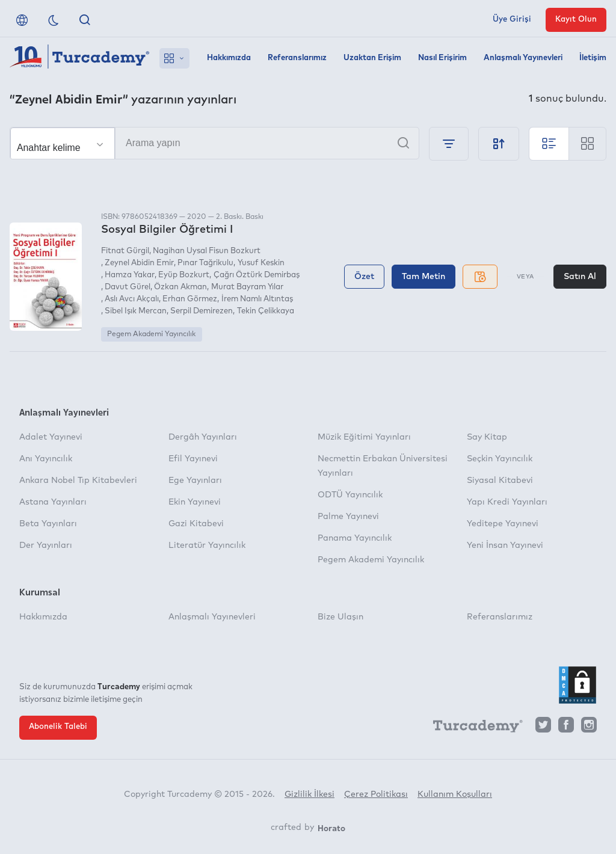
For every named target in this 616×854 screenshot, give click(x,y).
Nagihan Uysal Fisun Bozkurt (207, 251)
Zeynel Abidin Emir (139, 263)
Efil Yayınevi (193, 459)
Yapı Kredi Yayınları (507, 502)
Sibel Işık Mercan (136, 311)
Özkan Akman (180, 287)
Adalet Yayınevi (51, 437)
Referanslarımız (297, 58)
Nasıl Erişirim (442, 58)
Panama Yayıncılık (355, 538)
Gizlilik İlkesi (310, 794)
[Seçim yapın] (63, 144)
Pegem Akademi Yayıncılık (151, 334)
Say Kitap (487, 437)
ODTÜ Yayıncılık (350, 495)
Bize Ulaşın (340, 617)
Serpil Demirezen (202, 311)
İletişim (593, 58)
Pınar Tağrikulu (205, 263)
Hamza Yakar (130, 275)
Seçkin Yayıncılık (500, 459)
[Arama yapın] (214, 143)
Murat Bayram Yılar (247, 287)
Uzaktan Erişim (372, 58)
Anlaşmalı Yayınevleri (523, 58)
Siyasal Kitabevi (500, 481)
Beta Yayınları (48, 524)
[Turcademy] (472, 728)
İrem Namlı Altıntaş (257, 299)
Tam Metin (423, 277)
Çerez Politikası (376, 794)
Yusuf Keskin (261, 263)
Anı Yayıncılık (46, 459)
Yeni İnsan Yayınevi (505, 545)
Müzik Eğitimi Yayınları (364, 437)
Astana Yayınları (53, 502)
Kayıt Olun (576, 20)
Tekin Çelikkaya (266, 311)
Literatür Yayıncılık (207, 545)
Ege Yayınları (195, 481)
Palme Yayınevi (348, 517)
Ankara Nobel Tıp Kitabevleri (78, 481)
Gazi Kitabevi (196, 524)
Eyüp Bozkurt (184, 275)
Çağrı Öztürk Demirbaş (257, 275)
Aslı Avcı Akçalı (132, 299)
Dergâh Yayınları (203, 437)
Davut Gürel (128, 287)
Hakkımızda (229, 58)
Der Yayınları (46, 545)
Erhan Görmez (190, 299)
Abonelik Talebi (58, 727)
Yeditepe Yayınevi (503, 524)
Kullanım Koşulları (455, 794)
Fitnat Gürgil (125, 251)
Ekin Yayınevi (195, 502)
